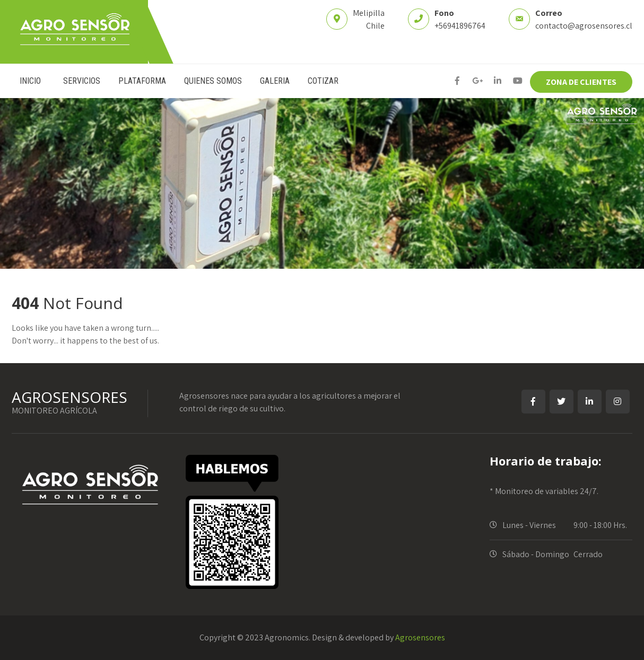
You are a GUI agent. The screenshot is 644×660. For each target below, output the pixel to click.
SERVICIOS (82, 81)
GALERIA (275, 81)
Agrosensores (420, 637)
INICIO (30, 81)
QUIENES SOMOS (213, 81)
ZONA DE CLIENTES (581, 82)
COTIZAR (323, 81)
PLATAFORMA (142, 81)
